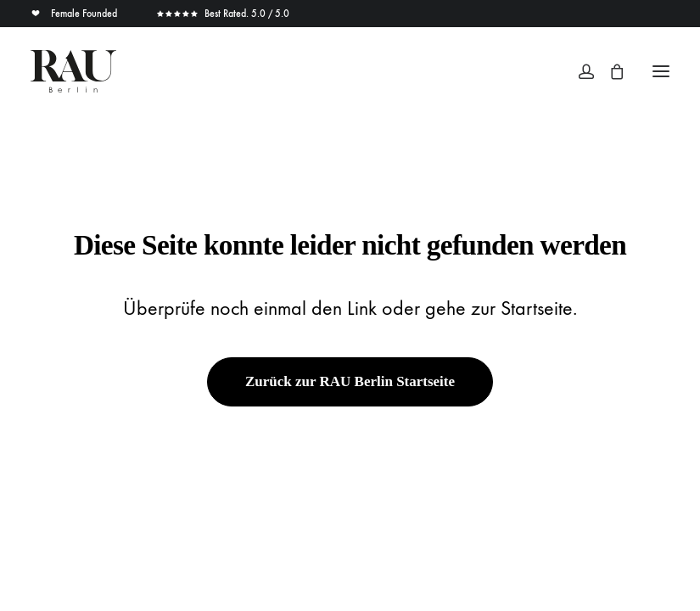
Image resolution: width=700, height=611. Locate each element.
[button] (661, 71)
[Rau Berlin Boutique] (73, 71)
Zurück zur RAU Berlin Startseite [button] (350, 381)
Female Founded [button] (75, 14)
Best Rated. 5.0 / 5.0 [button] (223, 14)
